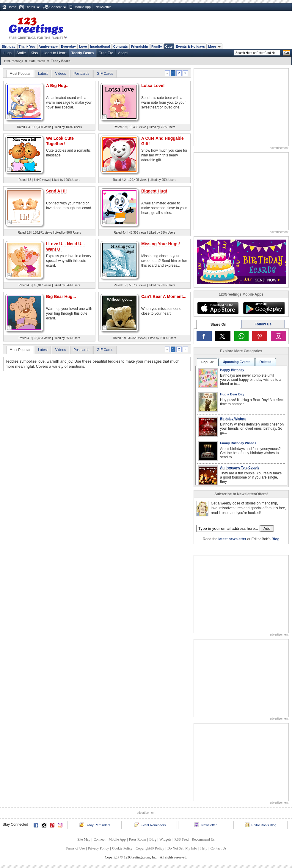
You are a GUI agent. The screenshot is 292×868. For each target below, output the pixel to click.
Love (83, 46)
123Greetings (13, 61)
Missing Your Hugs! (161, 244)
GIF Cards (105, 74)
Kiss (34, 53)
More (214, 46)
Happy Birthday (232, 370)
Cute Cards (37, 61)
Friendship (140, 46)
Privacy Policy (98, 848)
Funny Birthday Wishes (238, 443)
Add (267, 528)
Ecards (30, 7)
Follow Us (263, 324)
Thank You (27, 46)
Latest (43, 74)
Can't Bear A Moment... (164, 296)
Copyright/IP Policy (150, 848)
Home (12, 7)
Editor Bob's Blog (261, 825)
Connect (55, 7)
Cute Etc (106, 53)
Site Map (84, 839)
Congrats (121, 46)
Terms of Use (75, 848)
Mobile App (83, 7)
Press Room (138, 839)
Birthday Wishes (233, 419)
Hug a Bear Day (232, 394)
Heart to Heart (54, 53)
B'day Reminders (95, 825)
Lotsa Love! (153, 86)
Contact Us (219, 848)
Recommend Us (203, 839)
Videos (60, 74)
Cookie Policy (122, 848)
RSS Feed (182, 839)
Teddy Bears (82, 53)
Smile (21, 53)
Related (266, 362)
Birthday (8, 46)
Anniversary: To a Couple (240, 468)
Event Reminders (150, 825)
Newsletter (103, 7)
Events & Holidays (190, 46)
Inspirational (100, 46)
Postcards (81, 74)
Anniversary (48, 46)
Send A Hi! (56, 191)
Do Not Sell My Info (182, 848)
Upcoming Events (237, 362)
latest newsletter (232, 539)
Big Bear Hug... (61, 296)
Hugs (7, 53)
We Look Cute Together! (60, 141)
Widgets (165, 839)
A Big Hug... (58, 86)
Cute (169, 46)
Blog (275, 539)
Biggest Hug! (154, 191)
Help (204, 848)
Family (157, 46)
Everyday (68, 46)
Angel (123, 53)
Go (287, 53)
